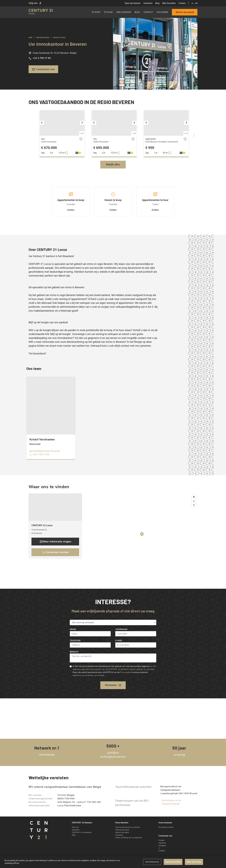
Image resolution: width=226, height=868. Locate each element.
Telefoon (75, 641)
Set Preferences (152, 862)
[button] (43, 123)
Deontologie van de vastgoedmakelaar (171, 802)
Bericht (74, 652)
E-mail (119, 641)
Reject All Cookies (173, 862)
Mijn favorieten (169, 3)
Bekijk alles (113, 164)
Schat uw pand (185, 12)
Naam (73, 629)
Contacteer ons (43, 69)
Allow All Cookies (194, 862)
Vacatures (148, 3)
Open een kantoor (133, 3)
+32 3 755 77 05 (40, 58)
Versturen (113, 685)
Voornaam (121, 629)
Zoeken (71, 210)
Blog (157, 3)
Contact (182, 3)
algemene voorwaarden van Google (88, 675)
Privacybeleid (126, 672)
